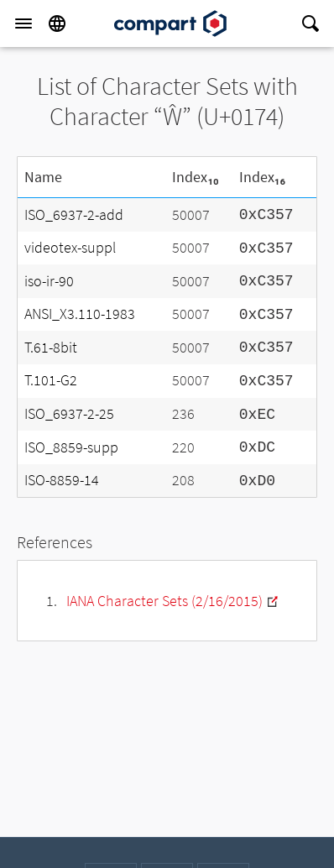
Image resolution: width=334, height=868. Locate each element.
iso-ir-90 (49, 281)
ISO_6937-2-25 (69, 413)
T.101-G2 (51, 380)
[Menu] (23, 24)
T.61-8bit (51, 347)
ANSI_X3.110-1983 (80, 314)
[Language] (57, 24)
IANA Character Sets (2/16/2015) (164, 601)
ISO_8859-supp (71, 447)
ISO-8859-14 (62, 480)
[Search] (311, 24)
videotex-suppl (70, 247)
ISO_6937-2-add (74, 214)
